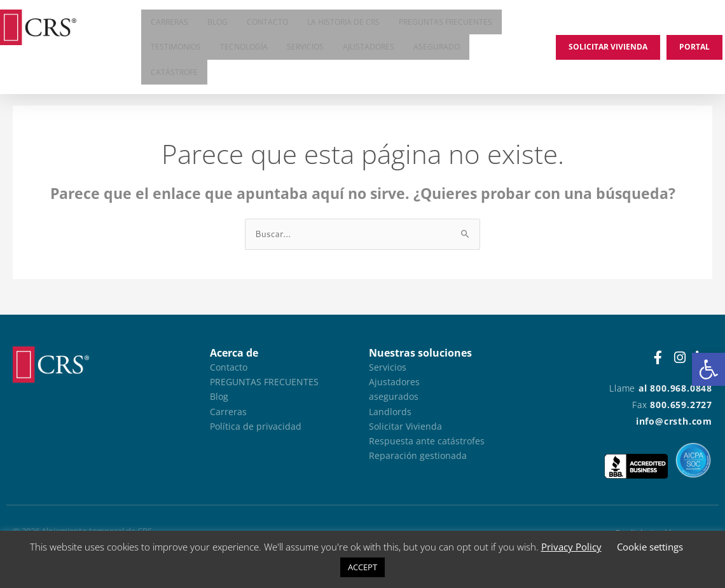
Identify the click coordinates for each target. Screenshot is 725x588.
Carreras (169, 23)
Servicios (305, 49)
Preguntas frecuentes (445, 23)
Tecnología (244, 49)
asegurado (437, 49)
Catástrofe (174, 76)
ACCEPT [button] (362, 567)
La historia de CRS (343, 23)
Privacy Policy (571, 547)
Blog (217, 23)
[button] (708, 369)
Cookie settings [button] (650, 547)
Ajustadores (369, 49)
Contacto (267, 23)
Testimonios (176, 49)
